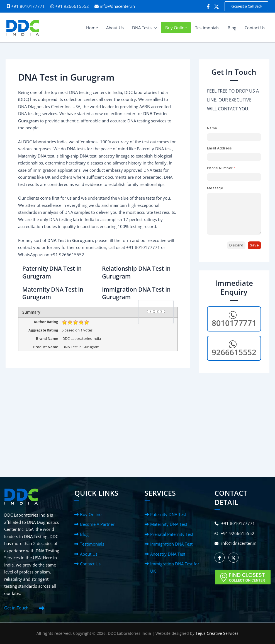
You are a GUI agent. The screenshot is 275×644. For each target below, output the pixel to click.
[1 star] (149, 312)
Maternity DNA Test (169, 524)
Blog (84, 534)
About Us (89, 554)
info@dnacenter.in (117, 6)
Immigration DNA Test (171, 544)
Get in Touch (16, 608)
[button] (246, 6)
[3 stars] (156, 312)
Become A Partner (97, 524)
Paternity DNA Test (168, 514)
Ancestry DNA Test (168, 554)
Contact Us (90, 564)
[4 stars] (160, 312)
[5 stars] (163, 312)
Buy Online (91, 514)
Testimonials (92, 544)
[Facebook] (208, 7)
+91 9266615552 (70, 6)
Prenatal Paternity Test (172, 534)
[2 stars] (152, 312)
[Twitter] (216, 7)
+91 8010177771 (235, 523)
